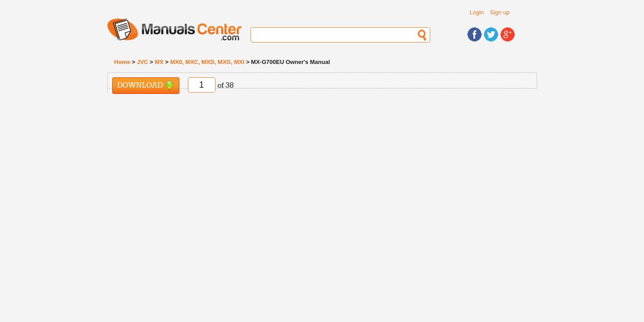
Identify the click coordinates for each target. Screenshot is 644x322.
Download (146, 86)
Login (477, 12)
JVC (142, 62)
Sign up (500, 12)
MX (159, 62)
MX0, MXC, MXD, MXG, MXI (207, 62)
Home (122, 62)
